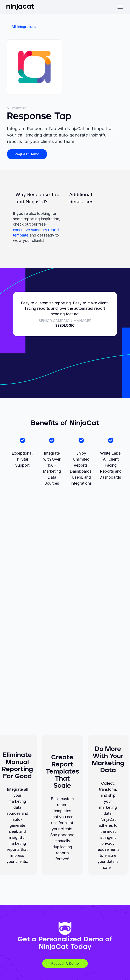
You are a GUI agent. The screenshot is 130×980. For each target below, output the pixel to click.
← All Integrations (22, 27)
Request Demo (27, 154)
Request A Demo (65, 963)
